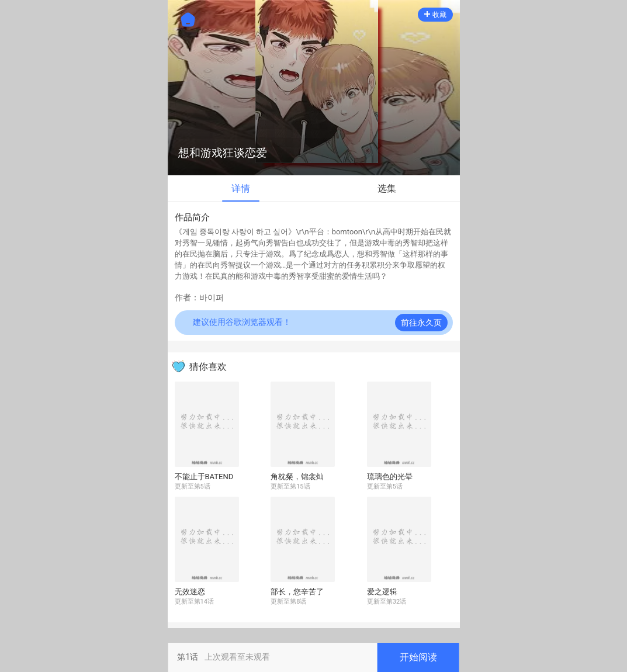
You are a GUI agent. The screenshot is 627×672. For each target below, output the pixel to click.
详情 (241, 188)
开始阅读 (418, 657)
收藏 (435, 15)
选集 (387, 188)
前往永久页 (421, 323)
